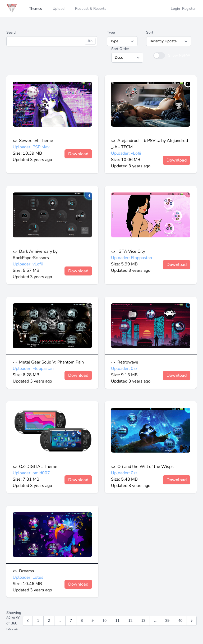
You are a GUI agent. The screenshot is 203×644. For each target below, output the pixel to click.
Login (175, 9)
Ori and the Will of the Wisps (146, 467)
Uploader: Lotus (28, 577)
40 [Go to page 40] (180, 621)
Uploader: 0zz (124, 369)
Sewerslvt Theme (36, 141)
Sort (150, 32)
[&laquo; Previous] (28, 621)
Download (78, 154)
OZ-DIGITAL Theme (38, 467)
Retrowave (128, 362)
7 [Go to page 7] (71, 621)
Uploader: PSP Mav (31, 147)
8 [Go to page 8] (82, 621)
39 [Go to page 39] (167, 621)
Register (189, 9)
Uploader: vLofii (126, 153)
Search (12, 32)
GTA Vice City (131, 251)
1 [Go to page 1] (38, 621)
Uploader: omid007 (31, 473)
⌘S (90, 41)
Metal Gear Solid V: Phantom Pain (51, 362)
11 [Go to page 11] (117, 621)
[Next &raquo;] (192, 621)
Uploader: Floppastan (132, 258)
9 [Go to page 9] (93, 621)
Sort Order (120, 49)
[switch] (159, 56)
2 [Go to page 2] (49, 621)
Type (111, 32)
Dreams (27, 571)
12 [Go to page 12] (130, 621)
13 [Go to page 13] (143, 621)
